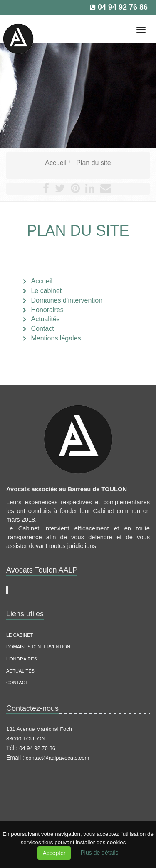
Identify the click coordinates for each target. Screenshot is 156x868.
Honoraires (22, 659)
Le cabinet (20, 635)
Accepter (54, 853)
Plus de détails (100, 853)
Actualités (20, 671)
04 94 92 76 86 (123, 7)
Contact (17, 683)
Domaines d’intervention (38, 647)
